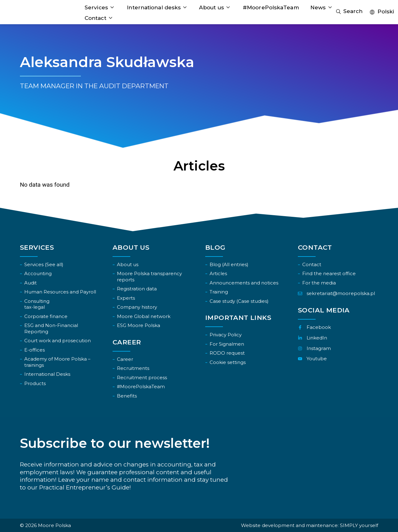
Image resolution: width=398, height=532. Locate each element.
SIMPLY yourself (359, 525)
